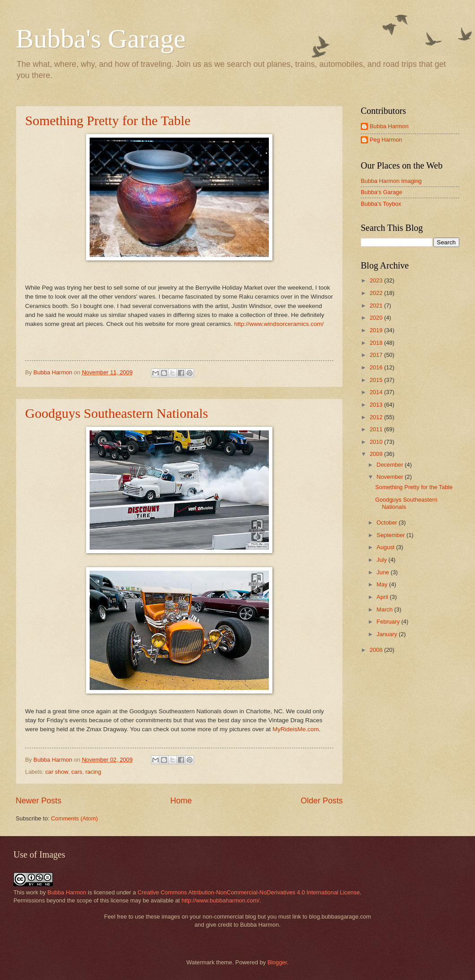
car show (57, 772)
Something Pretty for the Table (108, 120)
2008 (377, 650)
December (391, 465)
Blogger (277, 962)
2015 (377, 380)
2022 (377, 293)
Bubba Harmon (389, 126)
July (382, 560)
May (383, 584)
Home (181, 801)
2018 (377, 343)
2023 (377, 280)
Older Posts (322, 801)
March (385, 609)
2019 (377, 330)
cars (77, 772)
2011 (377, 429)
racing (93, 772)
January (387, 634)
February (389, 622)
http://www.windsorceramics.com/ (279, 324)
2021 (377, 306)
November (391, 477)
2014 (377, 392)
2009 (377, 454)
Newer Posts (39, 801)
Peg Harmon (386, 140)
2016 (377, 367)
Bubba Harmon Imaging (391, 181)
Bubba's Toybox (381, 204)
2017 (377, 355)
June (384, 572)
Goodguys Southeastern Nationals (117, 413)
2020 (377, 318)
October (387, 523)
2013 (377, 405)
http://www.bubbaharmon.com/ (220, 900)
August (386, 547)
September (391, 535)
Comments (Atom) (74, 818)
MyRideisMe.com (296, 729)
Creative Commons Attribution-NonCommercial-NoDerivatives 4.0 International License (249, 892)
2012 (377, 417)
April (383, 597)
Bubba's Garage (101, 39)
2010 (377, 442)
